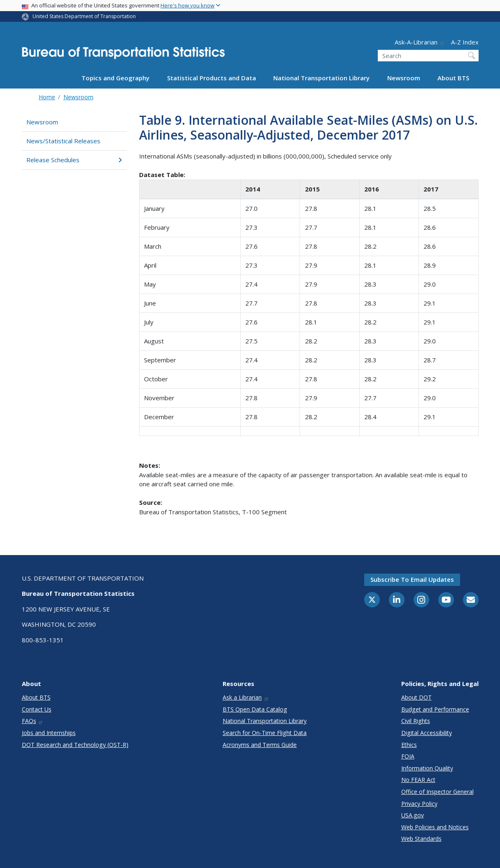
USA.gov (413, 815)
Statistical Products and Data (212, 78)
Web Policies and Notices (435, 827)
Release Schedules (74, 160)
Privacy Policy (419, 804)
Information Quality (427, 768)
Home (47, 97)
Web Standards (421, 839)
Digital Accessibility (427, 733)
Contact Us (37, 709)
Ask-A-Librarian (420, 42)
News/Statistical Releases (63, 141)
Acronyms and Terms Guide (260, 745)
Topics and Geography (115, 78)
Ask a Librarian (246, 697)
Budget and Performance (435, 709)
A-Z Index (465, 42)
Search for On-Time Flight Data (265, 733)
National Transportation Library (321, 78)
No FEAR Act (418, 780)
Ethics (409, 745)
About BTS (453, 78)
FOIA (408, 756)
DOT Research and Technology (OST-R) (75, 745)
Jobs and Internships (49, 733)
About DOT (416, 697)
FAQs (33, 721)
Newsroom (404, 78)
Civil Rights (416, 721)
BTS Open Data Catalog (255, 709)
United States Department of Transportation (84, 16)
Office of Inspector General (437, 792)
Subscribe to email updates (412, 579)
